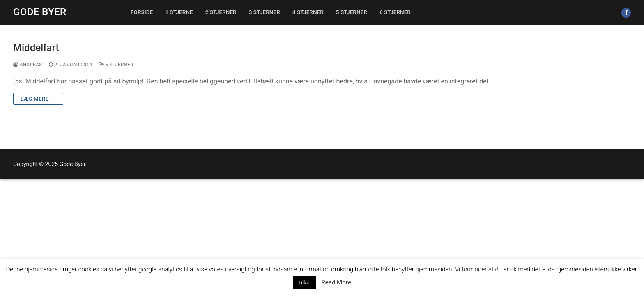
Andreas (28, 65)
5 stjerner (116, 65)
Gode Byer (40, 12)
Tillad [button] (304, 283)
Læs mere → (38, 99)
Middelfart (36, 48)
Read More (336, 282)
